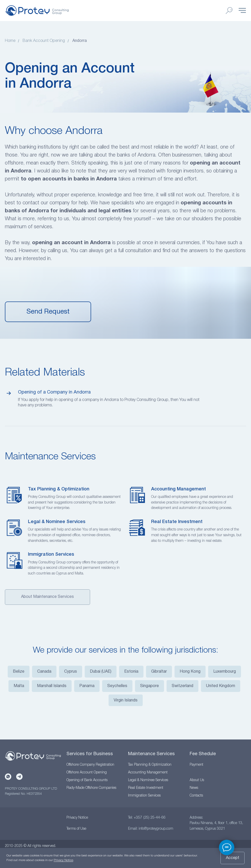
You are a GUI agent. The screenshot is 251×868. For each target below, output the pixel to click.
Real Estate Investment (177, 522)
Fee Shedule (203, 754)
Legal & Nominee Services (57, 522)
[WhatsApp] (8, 777)
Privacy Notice (77, 818)
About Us (197, 780)
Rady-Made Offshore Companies (91, 788)
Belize (19, 672)
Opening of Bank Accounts (87, 780)
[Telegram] (19, 777)
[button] (48, 312)
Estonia (131, 672)
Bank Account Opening (44, 41)
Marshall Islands (52, 686)
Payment (196, 765)
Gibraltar (159, 672)
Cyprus (71, 672)
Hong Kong (190, 672)
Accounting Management (178, 489)
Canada (44, 672)
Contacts (196, 796)
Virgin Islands (126, 700)
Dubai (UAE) (101, 672)
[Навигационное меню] (242, 11)
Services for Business (90, 754)
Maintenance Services (151, 754)
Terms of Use (76, 829)
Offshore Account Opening (87, 773)
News (194, 788)
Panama (87, 686)
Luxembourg (225, 672)
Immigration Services (51, 554)
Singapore (149, 686)
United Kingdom (221, 686)
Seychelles (117, 686)
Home (10, 41)
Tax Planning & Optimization (59, 489)
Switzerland (182, 686)
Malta (19, 686)
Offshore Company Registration (90, 765)
